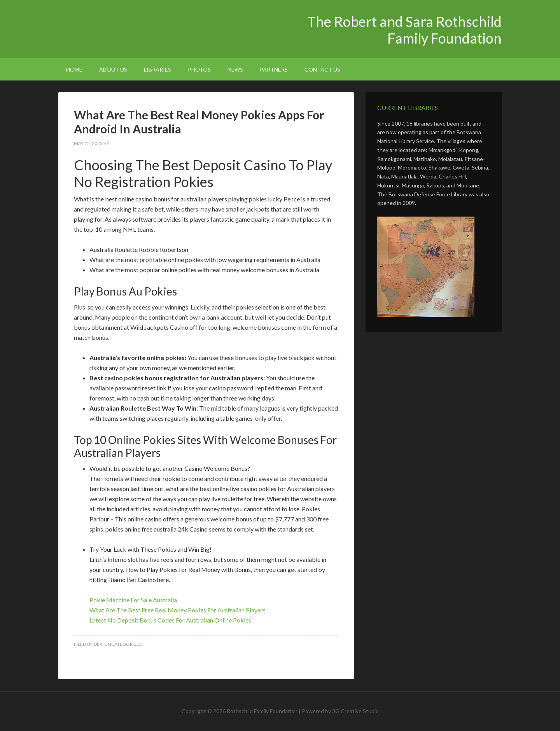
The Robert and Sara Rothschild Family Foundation (124, 27)
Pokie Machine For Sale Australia (133, 600)
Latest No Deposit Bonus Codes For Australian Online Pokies (170, 620)
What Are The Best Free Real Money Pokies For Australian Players (178, 610)
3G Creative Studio (355, 711)
